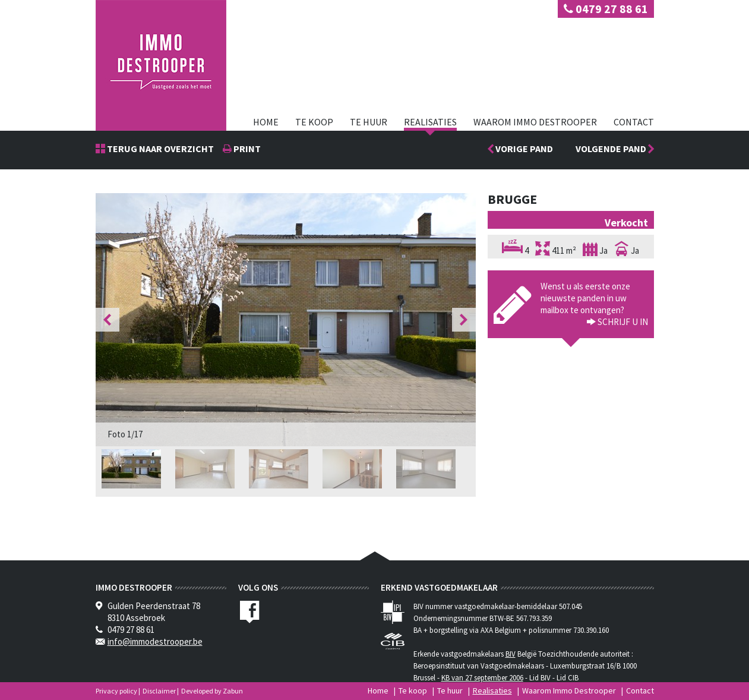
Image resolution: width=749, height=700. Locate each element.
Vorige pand (523, 149)
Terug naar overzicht (159, 149)
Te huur (369, 122)
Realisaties (430, 122)
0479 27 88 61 (606, 9)
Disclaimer (159, 691)
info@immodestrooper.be (155, 641)
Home (266, 122)
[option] (286, 320)
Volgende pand (615, 149)
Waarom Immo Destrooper (535, 122)
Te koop (314, 122)
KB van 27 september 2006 (482, 678)
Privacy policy (116, 691)
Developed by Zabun (212, 691)
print (246, 149)
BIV (511, 654)
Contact (634, 122)
